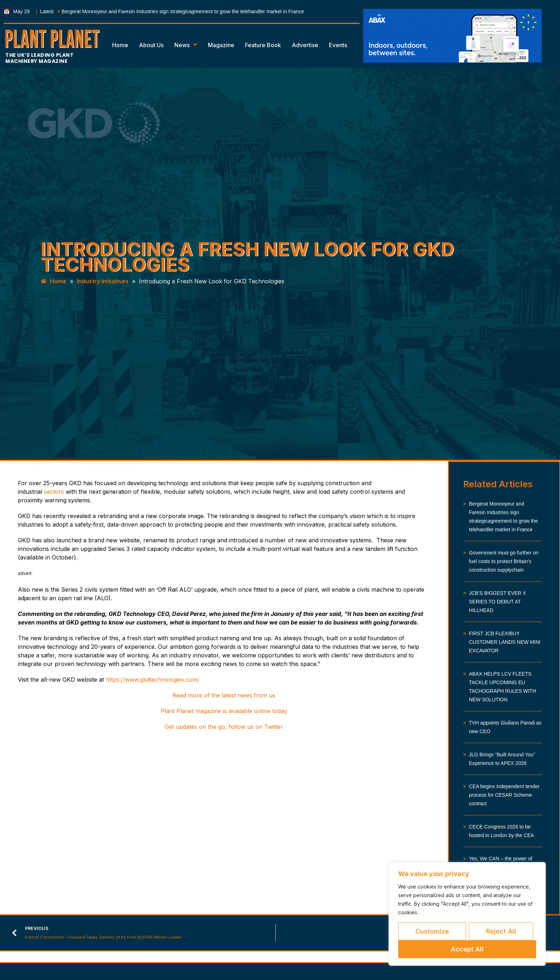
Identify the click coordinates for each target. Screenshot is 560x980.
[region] (467, 914)
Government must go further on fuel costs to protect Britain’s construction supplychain (504, 561)
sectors (54, 492)
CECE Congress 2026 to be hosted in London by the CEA (501, 831)
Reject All (501, 931)
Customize (432, 931)
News (186, 45)
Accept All (467, 949)
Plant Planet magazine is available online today (224, 711)
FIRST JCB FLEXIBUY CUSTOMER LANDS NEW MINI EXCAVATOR (505, 642)
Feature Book (263, 45)
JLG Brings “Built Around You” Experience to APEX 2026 (502, 759)
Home (120, 45)
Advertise (305, 45)
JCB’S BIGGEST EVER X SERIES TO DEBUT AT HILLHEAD (497, 602)
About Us (151, 45)
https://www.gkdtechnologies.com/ (152, 680)
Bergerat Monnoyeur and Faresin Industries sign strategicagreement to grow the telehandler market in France (183, 11)
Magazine (221, 45)
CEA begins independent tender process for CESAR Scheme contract (504, 795)
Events (338, 45)
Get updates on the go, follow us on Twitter (224, 727)
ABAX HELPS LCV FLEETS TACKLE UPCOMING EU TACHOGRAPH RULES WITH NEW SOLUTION (502, 687)
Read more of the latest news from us (224, 695)
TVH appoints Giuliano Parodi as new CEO (505, 727)
